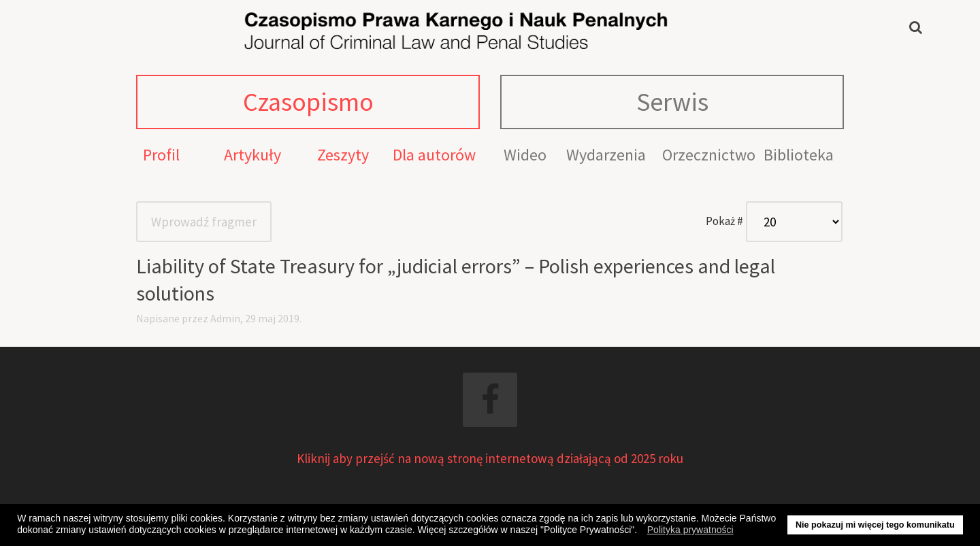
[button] (641, 532)
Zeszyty (343, 155)
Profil (161, 155)
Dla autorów (434, 155)
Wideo (525, 155)
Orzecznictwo (709, 155)
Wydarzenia (606, 155)
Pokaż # (724, 221)
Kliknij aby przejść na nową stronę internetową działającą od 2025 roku (490, 458)
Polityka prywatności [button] (690, 530)
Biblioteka (799, 155)
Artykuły (252, 155)
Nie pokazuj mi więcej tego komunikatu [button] (875, 525)
